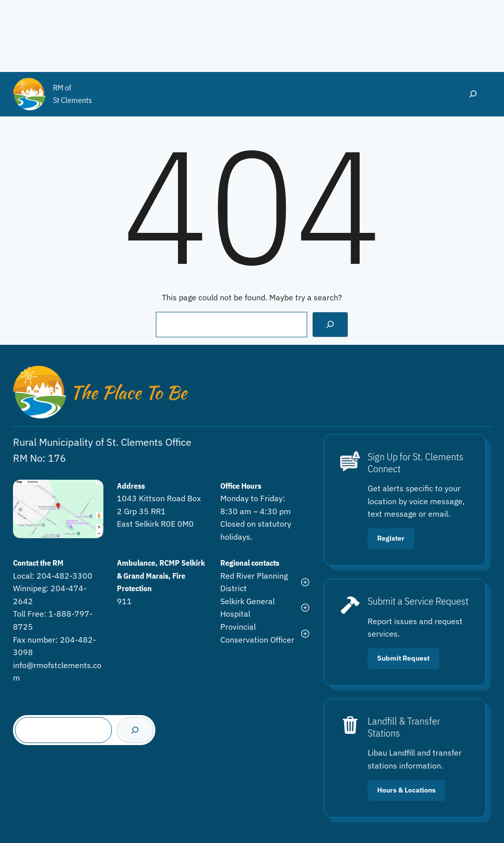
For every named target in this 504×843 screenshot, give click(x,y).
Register (391, 538)
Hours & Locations (406, 790)
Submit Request (403, 658)
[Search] (330, 325)
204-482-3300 (64, 576)
